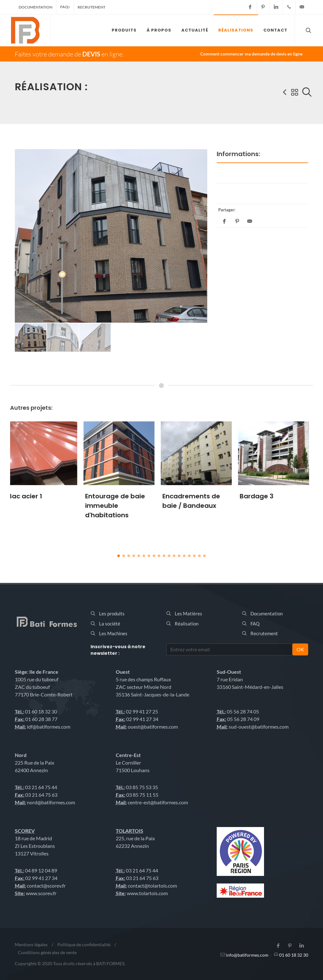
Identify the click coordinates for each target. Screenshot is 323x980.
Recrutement (91, 7)
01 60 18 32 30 (294, 955)
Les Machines (113, 633)
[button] (119, 556)
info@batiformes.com (247, 955)
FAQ (65, 7)
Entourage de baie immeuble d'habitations (119, 506)
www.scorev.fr (41, 893)
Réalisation (187, 624)
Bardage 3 (260, 496)
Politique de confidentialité (84, 945)
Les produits (112, 613)
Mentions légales (31, 945)
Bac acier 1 (29, 496)
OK (300, 649)
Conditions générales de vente (47, 952)
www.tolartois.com (147, 893)
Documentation (35, 7)
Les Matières (188, 613)
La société (110, 624)
